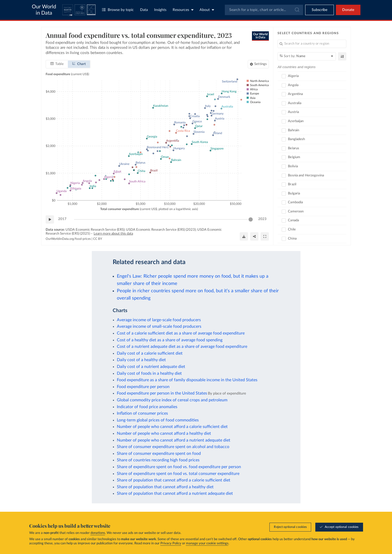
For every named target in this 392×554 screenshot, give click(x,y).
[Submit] (297, 10)
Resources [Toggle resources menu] (183, 10)
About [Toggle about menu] (207, 10)
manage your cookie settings (207, 543)
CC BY (98, 239)
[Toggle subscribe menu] (319, 10)
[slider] (251, 219)
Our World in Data (44, 10)
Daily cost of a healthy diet (141, 360)
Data (144, 10)
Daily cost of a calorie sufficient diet (150, 353)
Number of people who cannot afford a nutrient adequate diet (174, 440)
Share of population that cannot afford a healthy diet (165, 487)
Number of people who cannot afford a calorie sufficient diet (172, 427)
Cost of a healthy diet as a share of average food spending (170, 340)
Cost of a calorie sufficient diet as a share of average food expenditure (181, 333)
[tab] (57, 64)
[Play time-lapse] (50, 219)
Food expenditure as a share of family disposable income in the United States (187, 380)
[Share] (254, 236)
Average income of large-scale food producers (159, 320)
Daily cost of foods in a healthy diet (149, 373)
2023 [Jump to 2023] (262, 219)
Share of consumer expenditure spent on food (159, 454)
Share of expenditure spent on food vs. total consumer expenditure (178, 474)
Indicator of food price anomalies (147, 407)
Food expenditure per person (143, 387)
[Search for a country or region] (312, 44)
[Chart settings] (258, 64)
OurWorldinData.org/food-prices (68, 239)
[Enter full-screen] (265, 236)
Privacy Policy (171, 543)
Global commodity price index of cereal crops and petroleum (172, 400)
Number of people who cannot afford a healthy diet (164, 433)
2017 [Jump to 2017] (62, 219)
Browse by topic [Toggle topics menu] (118, 10)
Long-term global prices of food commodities (158, 420)
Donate (348, 10)
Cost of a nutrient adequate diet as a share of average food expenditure (182, 347)
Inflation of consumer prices (142, 413)
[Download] (244, 236)
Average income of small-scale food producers (159, 326)
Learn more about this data (113, 234)
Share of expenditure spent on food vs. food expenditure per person (179, 467)
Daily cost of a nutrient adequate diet (151, 367)
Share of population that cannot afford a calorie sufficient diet (174, 480)
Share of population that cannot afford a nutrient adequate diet (175, 493)
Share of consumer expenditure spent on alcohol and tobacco (173, 447)
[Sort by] (307, 56)
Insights (160, 10)
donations (98, 533)
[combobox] (264, 10)
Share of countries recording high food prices (158, 460)
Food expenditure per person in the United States (162, 393)
